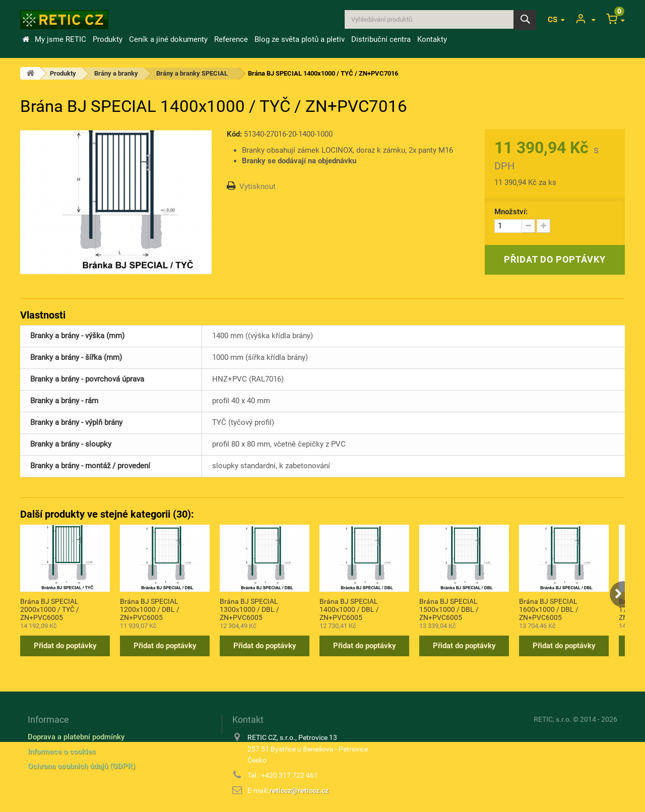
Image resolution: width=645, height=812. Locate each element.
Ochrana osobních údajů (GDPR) (81, 766)
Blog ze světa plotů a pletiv (300, 39)
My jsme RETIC (60, 39)
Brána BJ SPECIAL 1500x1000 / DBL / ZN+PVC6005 (449, 609)
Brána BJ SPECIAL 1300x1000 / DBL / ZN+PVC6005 (249, 609)
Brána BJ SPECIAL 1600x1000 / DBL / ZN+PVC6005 (549, 609)
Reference (231, 39)
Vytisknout (257, 186)
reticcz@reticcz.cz (299, 790)
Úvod (26, 39)
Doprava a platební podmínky (76, 737)
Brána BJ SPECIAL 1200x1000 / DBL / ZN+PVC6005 (150, 609)
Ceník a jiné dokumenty (168, 39)
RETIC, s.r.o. (553, 719)
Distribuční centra (381, 39)
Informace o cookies (62, 752)
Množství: (511, 212)
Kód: (234, 134)
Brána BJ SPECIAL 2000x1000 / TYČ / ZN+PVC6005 (50, 609)
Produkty (108, 39)
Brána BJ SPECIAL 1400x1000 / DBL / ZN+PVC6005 (349, 609)
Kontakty (432, 39)
